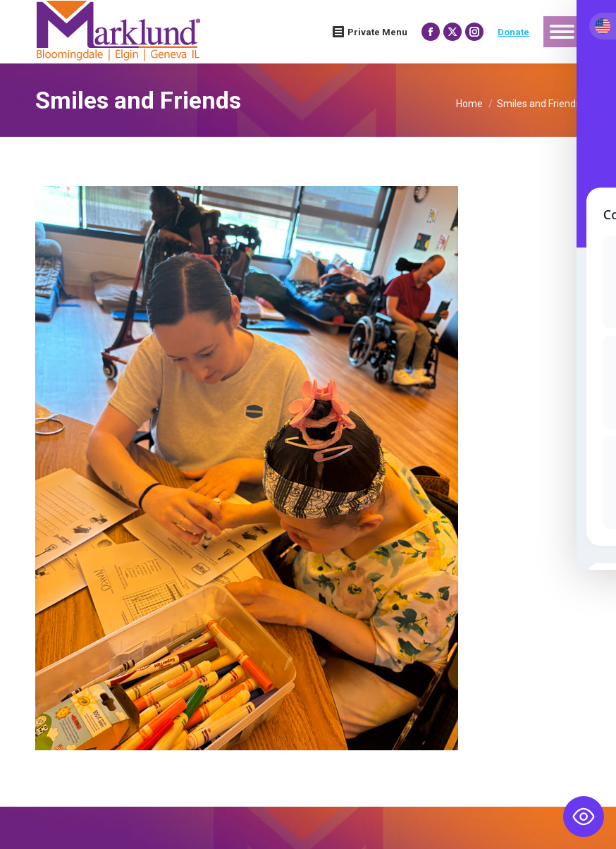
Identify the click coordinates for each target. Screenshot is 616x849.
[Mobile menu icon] (562, 32)
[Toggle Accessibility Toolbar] (584, 817)
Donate (513, 32)
